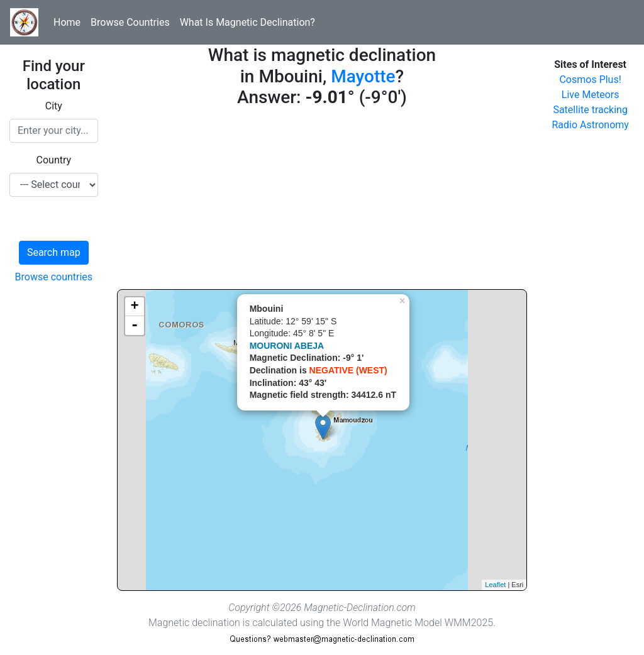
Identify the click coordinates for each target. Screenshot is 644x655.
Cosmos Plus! (590, 80)
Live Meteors (591, 95)
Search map (54, 252)
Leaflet (495, 585)
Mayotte (363, 76)
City (54, 106)
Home (67, 22)
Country (54, 160)
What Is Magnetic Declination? (247, 22)
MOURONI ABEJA (287, 346)
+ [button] (135, 307)
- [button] (135, 326)
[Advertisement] (322, 201)
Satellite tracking (590, 110)
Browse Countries (130, 22)
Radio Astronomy (590, 125)
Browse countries (54, 277)
